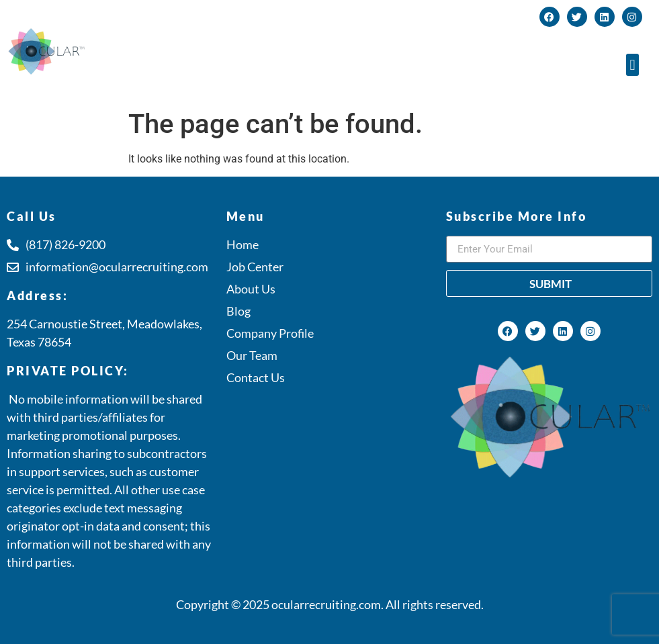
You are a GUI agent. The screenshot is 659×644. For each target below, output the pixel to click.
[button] (632, 65)
